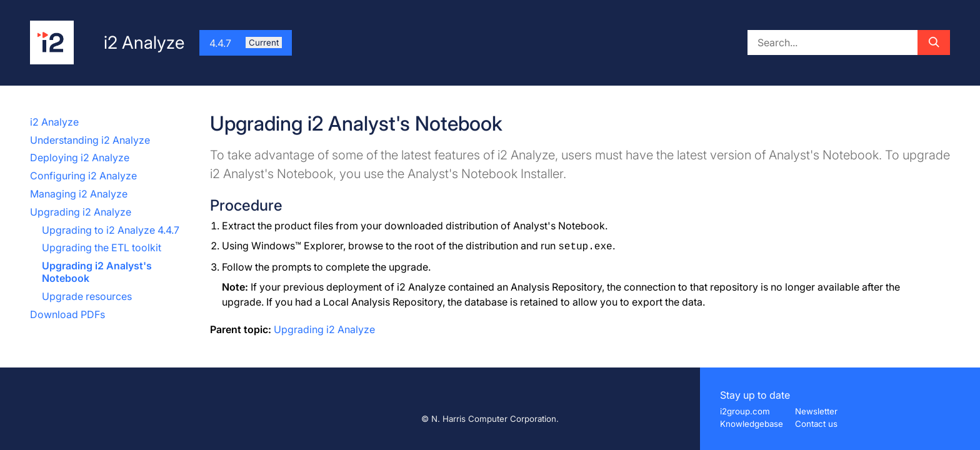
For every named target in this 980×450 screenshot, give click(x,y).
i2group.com (745, 411)
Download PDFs (67, 314)
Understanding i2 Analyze (90, 140)
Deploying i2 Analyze (80, 157)
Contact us (816, 424)
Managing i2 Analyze (79, 194)
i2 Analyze (54, 122)
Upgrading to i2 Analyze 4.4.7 (111, 230)
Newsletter (816, 411)
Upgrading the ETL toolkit (102, 247)
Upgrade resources (87, 296)
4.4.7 (246, 43)
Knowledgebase (752, 424)
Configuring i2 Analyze (83, 176)
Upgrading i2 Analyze (81, 212)
